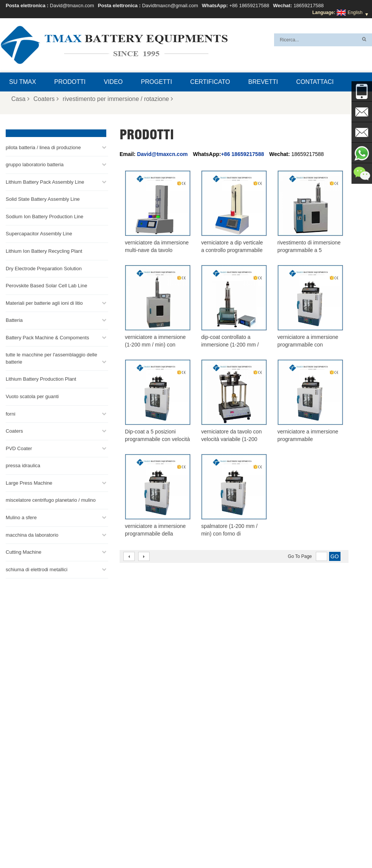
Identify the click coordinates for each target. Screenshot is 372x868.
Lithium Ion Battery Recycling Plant (44, 251)
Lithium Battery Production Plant (41, 379)
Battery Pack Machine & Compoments (47, 337)
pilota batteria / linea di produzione (43, 147)
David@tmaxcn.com (72, 6)
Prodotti (70, 82)
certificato (210, 82)
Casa (20, 99)
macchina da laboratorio (32, 535)
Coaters (46, 99)
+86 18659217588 (249, 6)
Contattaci (315, 82)
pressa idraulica (23, 465)
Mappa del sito (75, 844)
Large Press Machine (29, 483)
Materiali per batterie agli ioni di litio (44, 303)
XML (105, 844)
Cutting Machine (24, 552)
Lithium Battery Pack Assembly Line (45, 182)
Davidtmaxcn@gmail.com (170, 6)
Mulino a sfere (21, 517)
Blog (235, 844)
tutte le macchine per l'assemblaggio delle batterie (51, 358)
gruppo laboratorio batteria (35, 164)
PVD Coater (19, 448)
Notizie (300, 844)
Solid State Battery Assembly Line (43, 199)
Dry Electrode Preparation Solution (44, 268)
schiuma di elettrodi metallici (37, 569)
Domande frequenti (169, 844)
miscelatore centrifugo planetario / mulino (51, 500)
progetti (156, 82)
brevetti (263, 82)
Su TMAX (23, 82)
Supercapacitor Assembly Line (39, 234)
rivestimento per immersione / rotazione (118, 99)
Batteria (14, 320)
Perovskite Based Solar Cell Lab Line (46, 285)
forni (10, 414)
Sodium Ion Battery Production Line (45, 216)
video (113, 82)
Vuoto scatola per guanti (32, 396)
